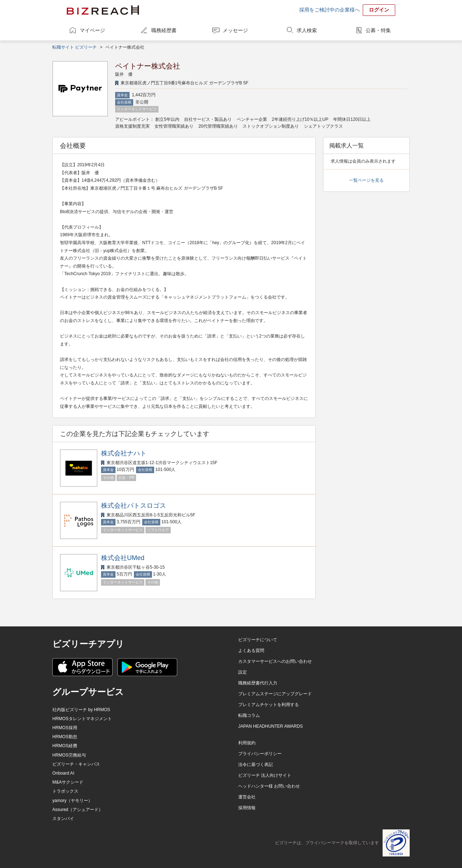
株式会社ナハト (124, 453)
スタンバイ (63, 819)
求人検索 (307, 30)
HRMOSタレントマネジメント (82, 719)
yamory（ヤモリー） (72, 801)
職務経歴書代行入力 (258, 683)
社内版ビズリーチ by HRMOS (81, 710)
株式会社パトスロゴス (134, 506)
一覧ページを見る (366, 180)
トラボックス (65, 791)
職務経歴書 (164, 30)
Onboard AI (63, 773)
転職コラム (249, 715)
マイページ (92, 30)
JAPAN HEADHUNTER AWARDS (271, 726)
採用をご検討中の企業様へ (330, 10)
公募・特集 (378, 30)
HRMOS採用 (65, 728)
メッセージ (235, 30)
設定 (243, 672)
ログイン (379, 10)
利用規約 (247, 743)
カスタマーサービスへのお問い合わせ (275, 661)
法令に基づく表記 (256, 765)
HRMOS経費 (65, 746)
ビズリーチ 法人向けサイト (265, 775)
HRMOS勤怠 (65, 737)
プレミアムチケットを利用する (269, 705)
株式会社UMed (123, 558)
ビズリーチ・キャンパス (76, 764)
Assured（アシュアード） (78, 810)
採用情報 (247, 808)
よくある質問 (251, 651)
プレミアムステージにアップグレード (275, 694)
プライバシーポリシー (260, 754)
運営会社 (247, 797)
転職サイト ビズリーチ (75, 47)
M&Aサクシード (68, 782)
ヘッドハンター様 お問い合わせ (269, 786)
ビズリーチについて (258, 640)
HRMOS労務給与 (69, 755)
